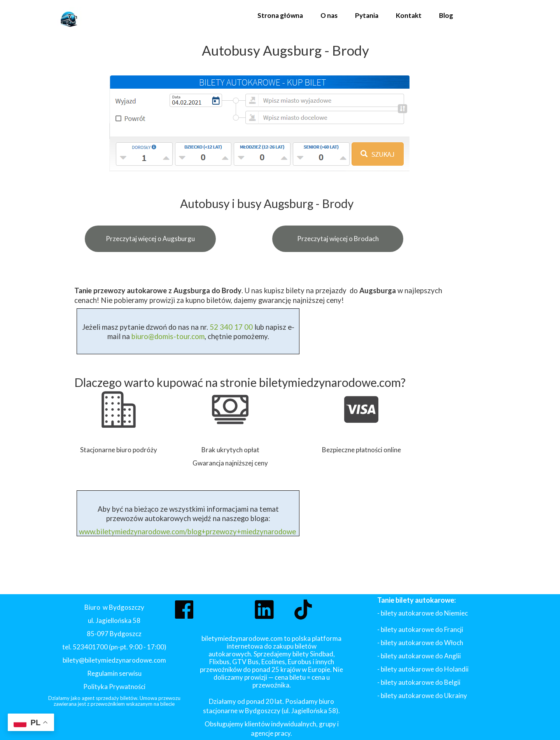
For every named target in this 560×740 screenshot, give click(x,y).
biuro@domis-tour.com (168, 336)
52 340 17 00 (230, 327)
